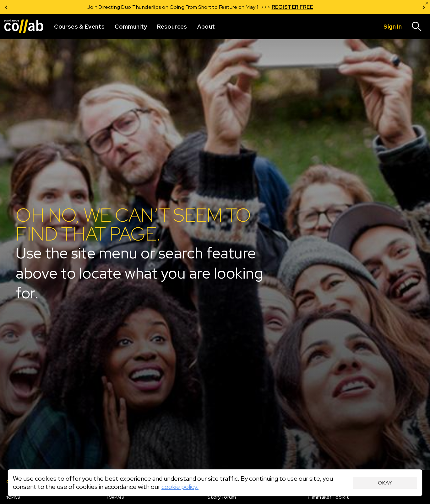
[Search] (417, 27)
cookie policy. (180, 487)
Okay (385, 483)
